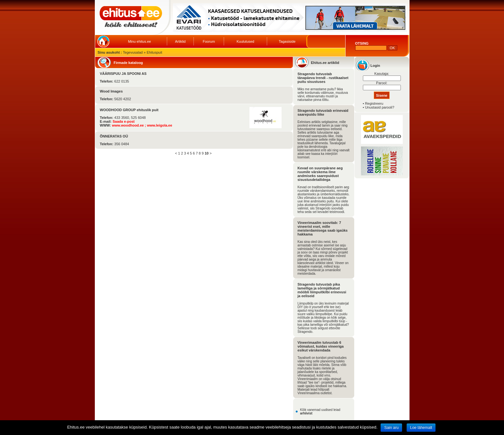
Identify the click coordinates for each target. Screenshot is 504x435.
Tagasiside (287, 41)
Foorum (209, 41)
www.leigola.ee (159, 125)
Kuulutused (245, 41)
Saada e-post (123, 121)
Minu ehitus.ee (139, 41)
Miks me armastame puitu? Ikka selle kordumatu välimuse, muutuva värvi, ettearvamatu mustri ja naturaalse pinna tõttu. (323, 94)
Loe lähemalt (421, 428)
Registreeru (374, 103)
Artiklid (180, 41)
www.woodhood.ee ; (129, 125)
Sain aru (391, 428)
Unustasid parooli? (379, 107)
